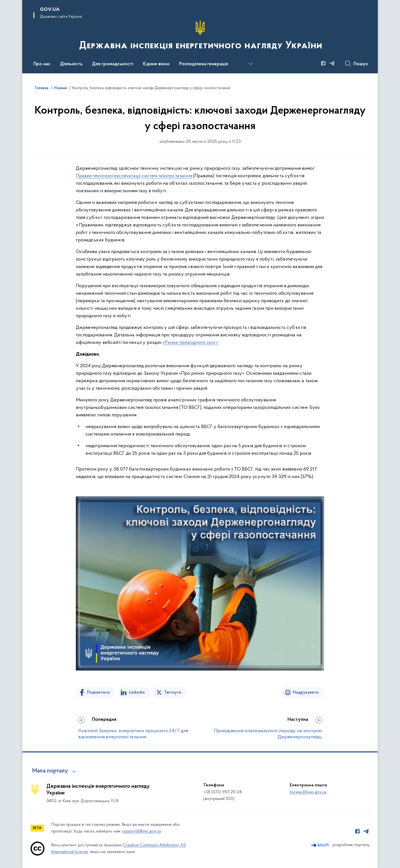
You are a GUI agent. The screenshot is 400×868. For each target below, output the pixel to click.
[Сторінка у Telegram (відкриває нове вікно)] (332, 63)
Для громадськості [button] (113, 64)
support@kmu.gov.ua (142, 831)
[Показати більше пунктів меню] (251, 64)
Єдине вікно (156, 64)
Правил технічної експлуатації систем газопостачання (134, 176)
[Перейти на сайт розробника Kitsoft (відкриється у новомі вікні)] (321, 845)
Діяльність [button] (71, 64)
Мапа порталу (50, 771)
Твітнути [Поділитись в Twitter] (173, 692)
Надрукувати (306, 692)
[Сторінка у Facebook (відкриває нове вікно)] (323, 63)
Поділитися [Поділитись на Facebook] (98, 692)
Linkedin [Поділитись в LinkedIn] (137, 692)
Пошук (361, 64)
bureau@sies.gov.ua (308, 792)
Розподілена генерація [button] (204, 64)
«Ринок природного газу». (191, 343)
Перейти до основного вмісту (4, 4)
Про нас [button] (42, 64)
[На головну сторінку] (200, 36)
